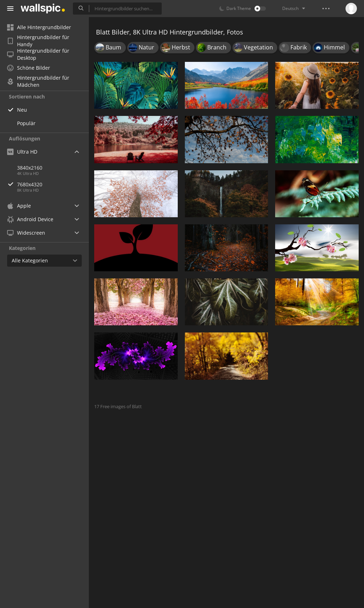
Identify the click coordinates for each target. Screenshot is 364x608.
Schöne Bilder (29, 68)
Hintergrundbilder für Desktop (38, 54)
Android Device (30, 219)
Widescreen (26, 233)
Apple (19, 206)
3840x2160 (30, 168)
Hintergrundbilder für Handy (38, 41)
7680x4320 (53, 184)
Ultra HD (22, 152)
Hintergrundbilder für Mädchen (38, 81)
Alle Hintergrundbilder (39, 27)
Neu (22, 110)
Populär (26, 123)
